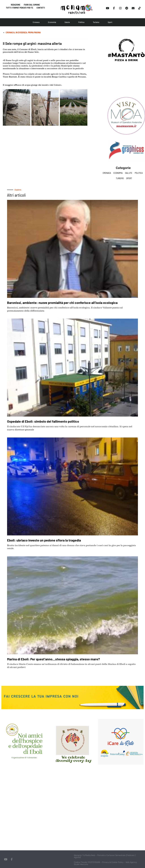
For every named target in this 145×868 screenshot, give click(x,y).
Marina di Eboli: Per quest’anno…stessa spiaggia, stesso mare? (57, 659)
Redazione (16, 5)
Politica (81, 22)
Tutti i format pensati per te (20, 8)
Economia (52, 22)
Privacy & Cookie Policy (113, 862)
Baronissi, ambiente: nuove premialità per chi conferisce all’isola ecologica (66, 302)
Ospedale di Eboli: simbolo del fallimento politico (45, 421)
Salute (67, 22)
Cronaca (36, 22)
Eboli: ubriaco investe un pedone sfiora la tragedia (46, 540)
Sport (110, 22)
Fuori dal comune (32, 5)
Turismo (96, 22)
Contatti (41, 8)
